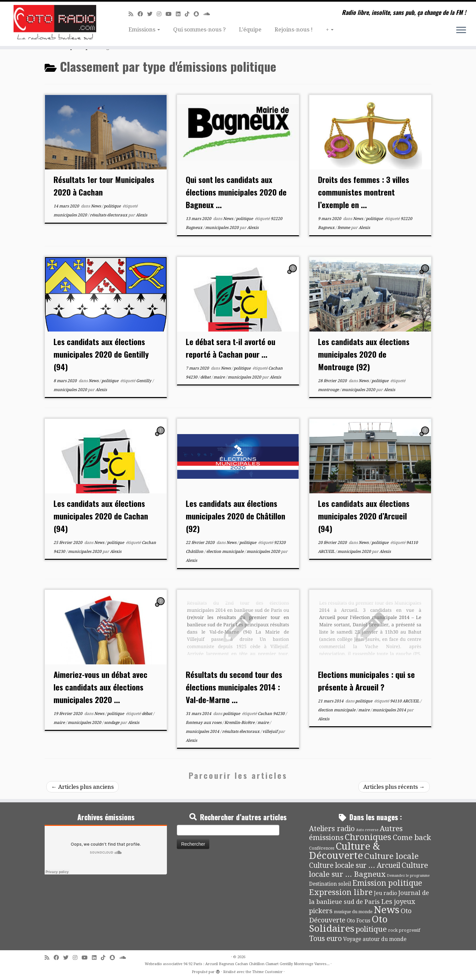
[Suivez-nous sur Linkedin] (180, 14)
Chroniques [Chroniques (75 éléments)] (368, 837)
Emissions (144, 29)
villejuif (270, 732)
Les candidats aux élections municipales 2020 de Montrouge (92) (364, 354)
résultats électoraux (109, 215)
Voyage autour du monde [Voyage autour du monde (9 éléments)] (375, 939)
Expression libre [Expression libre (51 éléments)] (341, 892)
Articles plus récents (394, 787)
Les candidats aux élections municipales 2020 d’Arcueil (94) (364, 516)
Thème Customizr (267, 972)
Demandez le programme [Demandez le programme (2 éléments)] (408, 876)
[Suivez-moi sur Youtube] (171, 14)
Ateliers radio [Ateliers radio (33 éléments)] (332, 829)
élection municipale (225, 552)
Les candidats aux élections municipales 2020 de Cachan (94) (101, 516)
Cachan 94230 (272, 714)
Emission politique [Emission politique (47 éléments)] (387, 883)
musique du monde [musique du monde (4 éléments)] (353, 912)
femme (344, 228)
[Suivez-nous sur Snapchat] (198, 14)
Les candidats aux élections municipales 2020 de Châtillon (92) (236, 516)
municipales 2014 (203, 732)
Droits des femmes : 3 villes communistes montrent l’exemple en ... (364, 192)
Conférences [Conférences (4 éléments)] (322, 848)
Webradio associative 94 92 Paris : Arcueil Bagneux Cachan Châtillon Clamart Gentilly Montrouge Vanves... (237, 964)
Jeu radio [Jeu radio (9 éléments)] (385, 893)
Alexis (141, 215)
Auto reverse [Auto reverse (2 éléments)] (367, 830)
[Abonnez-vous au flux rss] (133, 14)
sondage (112, 723)
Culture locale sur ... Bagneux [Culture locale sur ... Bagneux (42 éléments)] (369, 870)
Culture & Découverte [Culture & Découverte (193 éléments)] (344, 851)
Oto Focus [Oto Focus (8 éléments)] (358, 921)
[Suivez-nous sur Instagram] (161, 14)
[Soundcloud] (209, 14)
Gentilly (144, 381)
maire (220, 377)
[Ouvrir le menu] (461, 30)
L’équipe (250, 29)
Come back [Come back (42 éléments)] (412, 837)
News (96, 206)
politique (113, 206)
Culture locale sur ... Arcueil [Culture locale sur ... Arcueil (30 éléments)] (355, 865)
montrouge (329, 390)
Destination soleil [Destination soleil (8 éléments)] (330, 884)
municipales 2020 (71, 215)
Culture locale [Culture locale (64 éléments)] (392, 856)
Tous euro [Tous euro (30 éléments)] (325, 938)
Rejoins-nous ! (294, 29)
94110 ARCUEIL (405, 701)
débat (206, 377)
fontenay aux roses (204, 723)
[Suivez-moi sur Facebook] (142, 14)
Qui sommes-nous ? (199, 29)
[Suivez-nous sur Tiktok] (189, 14)
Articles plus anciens (82, 787)
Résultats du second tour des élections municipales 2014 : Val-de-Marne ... (234, 687)
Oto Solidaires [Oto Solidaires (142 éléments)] (348, 924)
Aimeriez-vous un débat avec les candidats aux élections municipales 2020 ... (100, 687)
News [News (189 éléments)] (387, 910)
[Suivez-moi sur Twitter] (152, 14)
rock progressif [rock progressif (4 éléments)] (404, 930)
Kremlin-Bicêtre (240, 723)
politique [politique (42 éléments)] (371, 929)
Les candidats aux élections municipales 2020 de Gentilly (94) (101, 354)
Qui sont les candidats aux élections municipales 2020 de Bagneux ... (236, 192)
